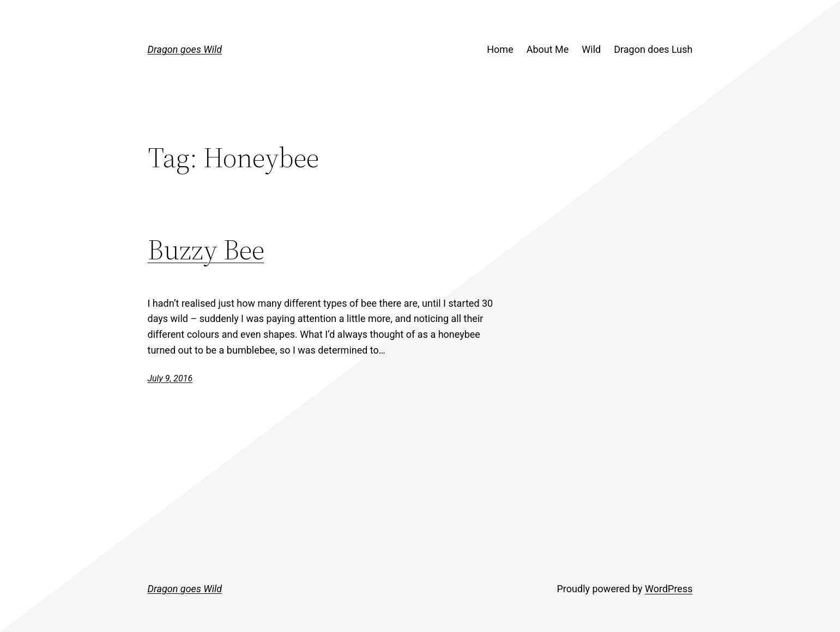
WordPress (669, 589)
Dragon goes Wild (185, 49)
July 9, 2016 (170, 378)
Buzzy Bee (206, 249)
